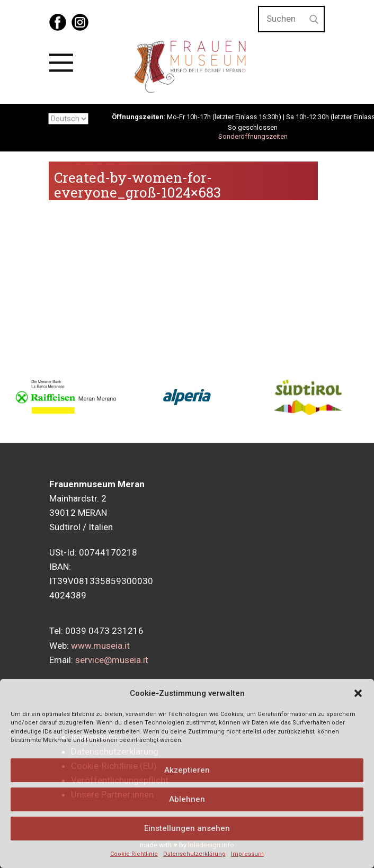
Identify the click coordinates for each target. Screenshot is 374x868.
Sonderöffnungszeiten (253, 136)
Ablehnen (187, 799)
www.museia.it (100, 646)
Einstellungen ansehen (187, 828)
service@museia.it (112, 660)
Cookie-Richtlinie (134, 854)
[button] (358, 693)
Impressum (247, 854)
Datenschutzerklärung (194, 854)
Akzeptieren (187, 770)
